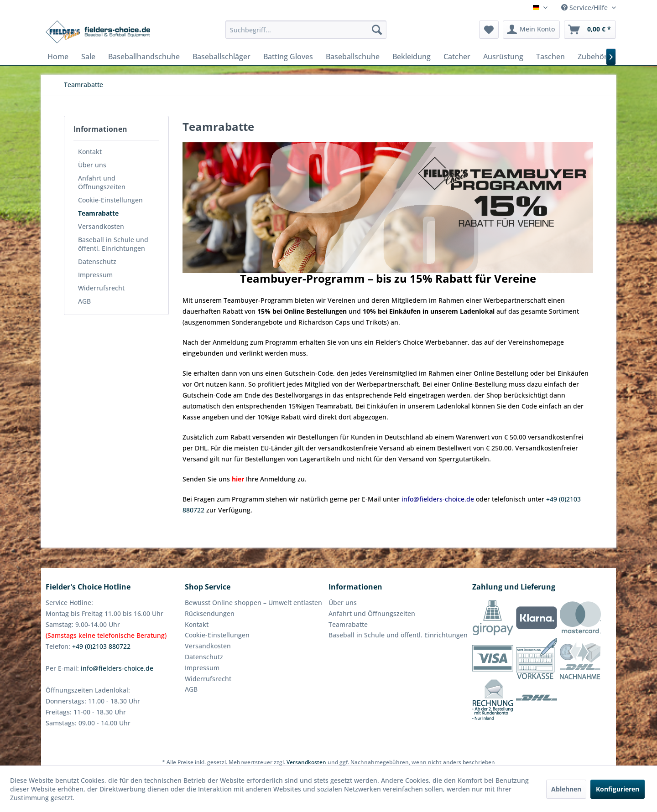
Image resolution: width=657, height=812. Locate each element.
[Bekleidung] (412, 57)
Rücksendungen (210, 613)
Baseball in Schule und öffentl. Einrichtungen (113, 244)
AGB (84, 301)
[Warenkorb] (590, 30)
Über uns (92, 165)
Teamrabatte (98, 213)
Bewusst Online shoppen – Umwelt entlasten (253, 603)
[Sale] (88, 57)
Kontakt (90, 152)
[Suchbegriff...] (306, 30)
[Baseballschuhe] (353, 57)
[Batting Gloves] (288, 57)
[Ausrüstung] (503, 57)
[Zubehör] (592, 57)
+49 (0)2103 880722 (101, 646)
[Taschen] (550, 57)
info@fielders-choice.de (117, 668)
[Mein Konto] (531, 30)
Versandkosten (101, 226)
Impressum (95, 275)
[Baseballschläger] (222, 57)
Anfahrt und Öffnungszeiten (102, 182)
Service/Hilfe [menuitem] (585, 8)
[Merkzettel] (489, 30)
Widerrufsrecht (101, 288)
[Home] (58, 57)
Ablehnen (566, 789)
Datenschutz (97, 261)
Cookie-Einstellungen (110, 200)
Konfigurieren (618, 789)
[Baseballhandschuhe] (144, 57)
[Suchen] (377, 30)
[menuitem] (306, 30)
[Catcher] (457, 57)
